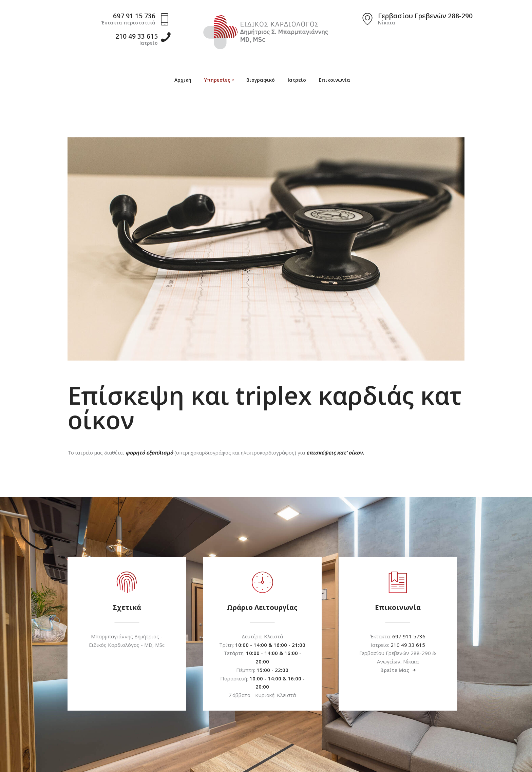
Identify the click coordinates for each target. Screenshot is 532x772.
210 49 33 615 (408, 645)
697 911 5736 (409, 636)
